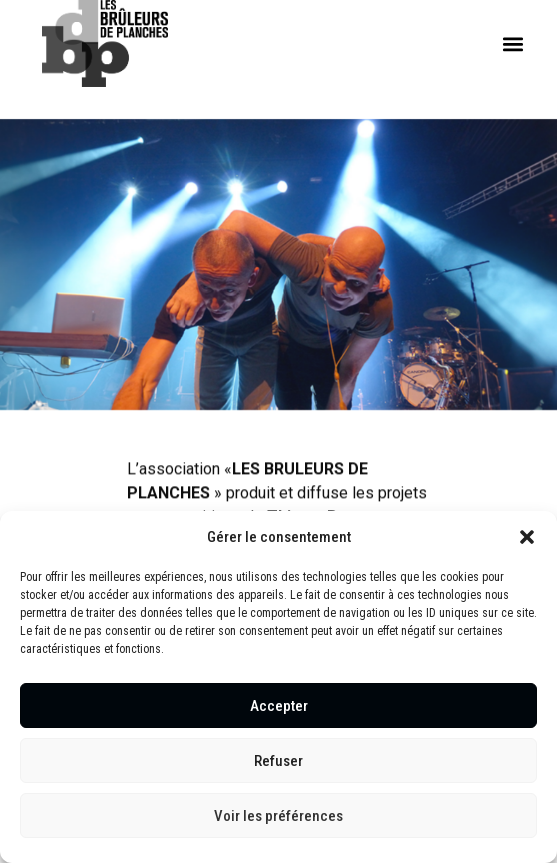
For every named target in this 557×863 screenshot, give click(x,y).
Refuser (278, 761)
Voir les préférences (278, 816)
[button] (527, 537)
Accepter (279, 706)
